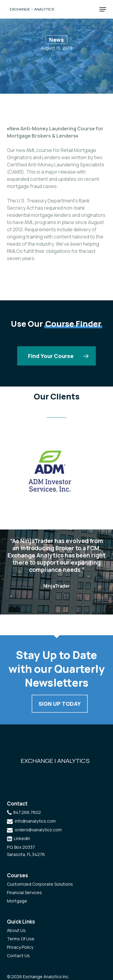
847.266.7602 (27, 812)
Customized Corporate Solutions (40, 884)
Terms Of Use (21, 939)
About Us (16, 930)
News (56, 40)
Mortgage (17, 901)
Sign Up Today (60, 704)
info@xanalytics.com (35, 821)
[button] (103, 9)
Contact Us (18, 956)
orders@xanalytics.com (38, 830)
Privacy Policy (20, 947)
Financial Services (24, 892)
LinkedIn (22, 838)
